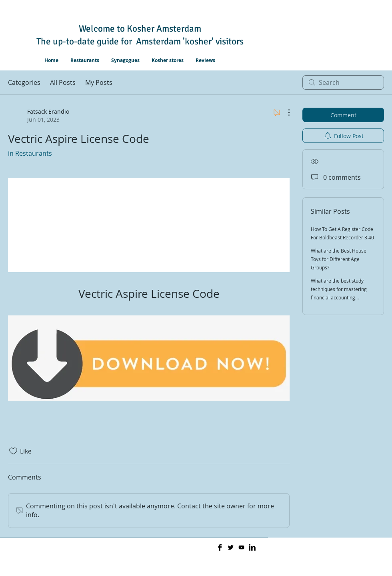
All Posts (63, 82)
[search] (343, 82)
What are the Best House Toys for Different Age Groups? (339, 259)
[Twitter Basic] (231, 547)
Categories (24, 82)
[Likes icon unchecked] (13, 451)
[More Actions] (285, 112)
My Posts (99, 82)
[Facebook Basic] (220, 547)
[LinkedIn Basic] (252, 547)
